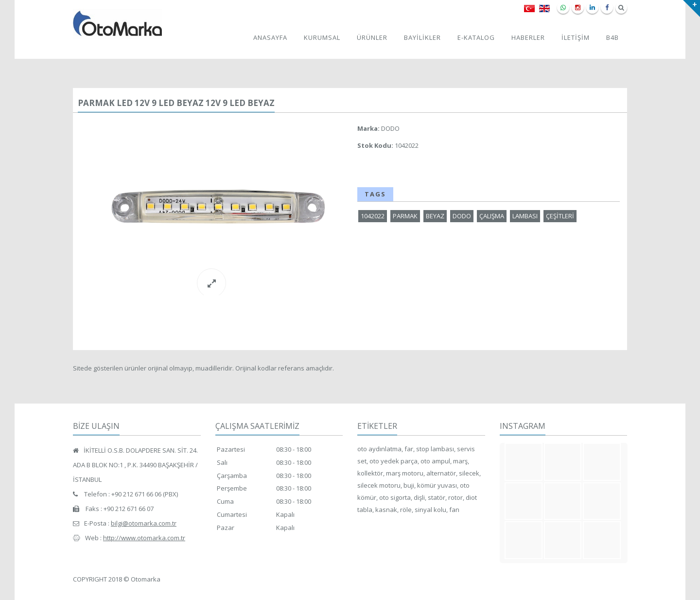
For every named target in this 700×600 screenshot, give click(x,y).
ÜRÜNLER (372, 37)
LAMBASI (525, 216)
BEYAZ (435, 216)
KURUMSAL (322, 37)
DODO (462, 216)
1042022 (373, 216)
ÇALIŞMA (492, 216)
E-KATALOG (476, 37)
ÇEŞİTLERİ (560, 216)
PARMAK (405, 216)
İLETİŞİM (576, 37)
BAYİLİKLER (422, 37)
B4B (612, 37)
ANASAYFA (270, 37)
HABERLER (528, 37)
